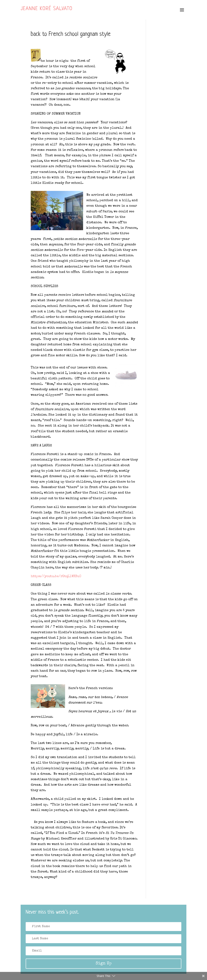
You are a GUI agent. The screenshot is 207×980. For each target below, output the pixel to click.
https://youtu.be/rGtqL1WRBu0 (56, 577)
